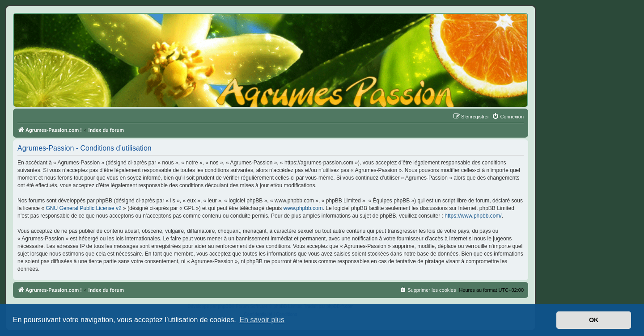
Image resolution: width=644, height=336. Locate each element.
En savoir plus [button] (262, 320)
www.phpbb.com (303, 208)
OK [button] (594, 320)
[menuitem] (508, 117)
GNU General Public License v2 (83, 208)
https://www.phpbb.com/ (473, 216)
